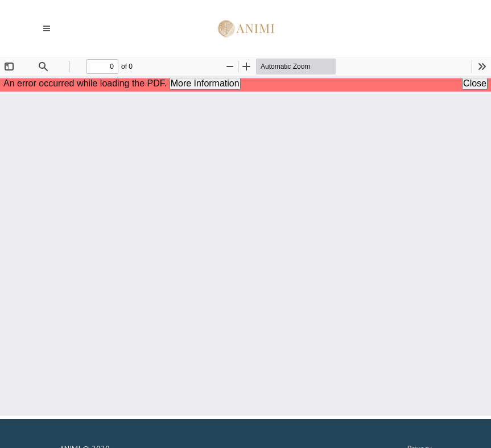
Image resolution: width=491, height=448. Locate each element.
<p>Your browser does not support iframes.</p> (246, 237)
